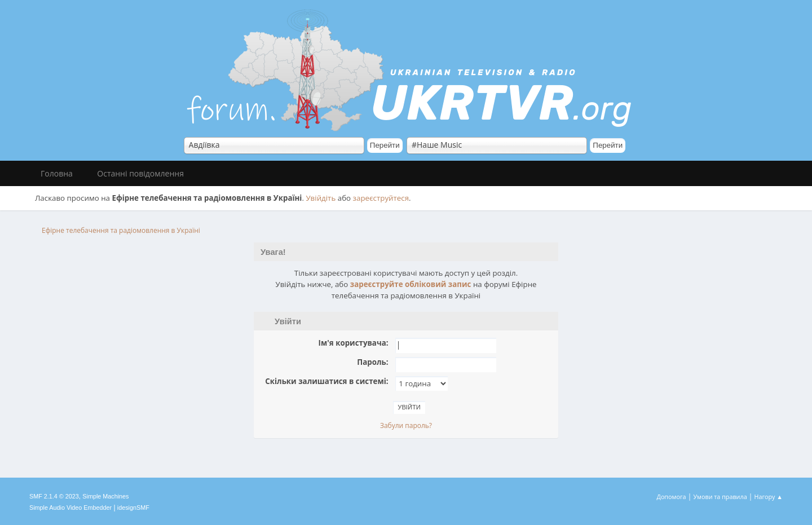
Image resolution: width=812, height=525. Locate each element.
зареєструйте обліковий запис (411, 284)
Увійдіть (321, 198)
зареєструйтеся (381, 198)
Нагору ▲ (768, 497)
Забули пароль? (406, 425)
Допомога (672, 497)
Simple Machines (105, 496)
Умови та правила (720, 497)
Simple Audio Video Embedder (70, 508)
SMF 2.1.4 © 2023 (54, 496)
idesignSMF (133, 508)
